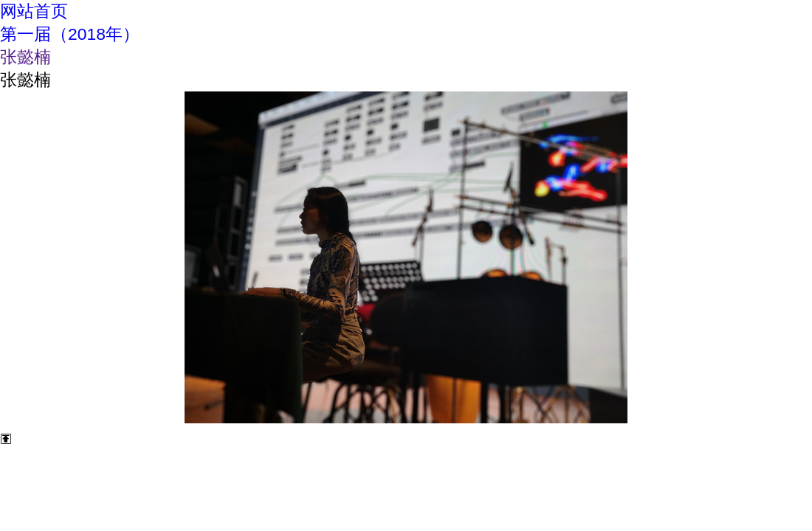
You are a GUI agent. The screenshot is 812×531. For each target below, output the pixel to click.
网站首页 (34, 11)
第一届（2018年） (70, 34)
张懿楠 (25, 57)
